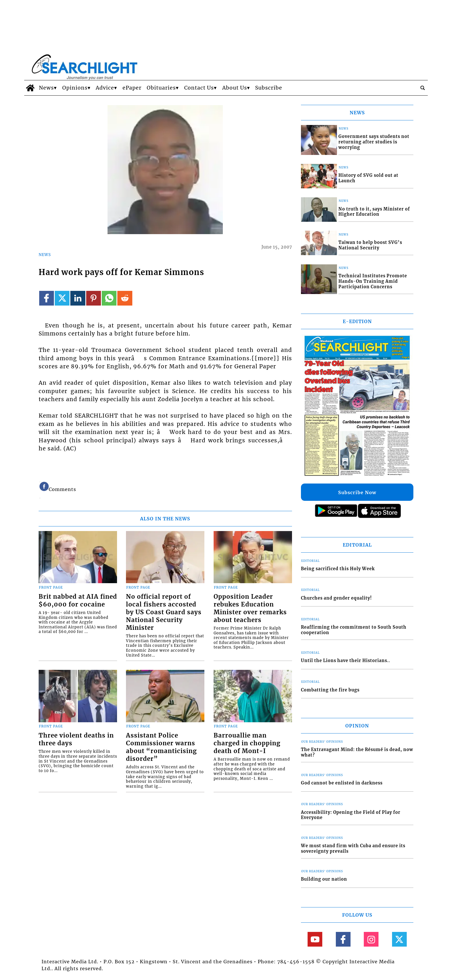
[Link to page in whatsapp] (109, 298)
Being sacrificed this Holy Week (338, 569)
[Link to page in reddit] (125, 298)
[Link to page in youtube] (315, 939)
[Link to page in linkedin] (78, 298)
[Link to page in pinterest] (94, 298)
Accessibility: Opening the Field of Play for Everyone (351, 815)
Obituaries (161, 88)
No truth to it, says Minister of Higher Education (374, 212)
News (46, 88)
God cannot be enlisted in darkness (342, 783)
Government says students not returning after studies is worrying (374, 142)
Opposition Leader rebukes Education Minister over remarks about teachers (250, 608)
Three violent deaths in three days (76, 739)
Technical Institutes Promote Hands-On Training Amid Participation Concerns (373, 281)
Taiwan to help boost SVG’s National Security (370, 245)
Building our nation (324, 879)
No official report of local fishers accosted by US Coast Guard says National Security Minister (164, 612)
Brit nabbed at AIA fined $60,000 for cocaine (78, 601)
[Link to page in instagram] (371, 939)
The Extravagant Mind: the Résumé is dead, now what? (357, 752)
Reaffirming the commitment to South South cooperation (354, 630)
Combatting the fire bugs (330, 690)
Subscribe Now (357, 492)
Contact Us (199, 88)
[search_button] (423, 88)
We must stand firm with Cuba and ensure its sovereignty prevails (353, 849)
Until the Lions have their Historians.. (345, 661)
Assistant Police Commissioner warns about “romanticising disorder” (161, 747)
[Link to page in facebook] (47, 298)
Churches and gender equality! (336, 598)
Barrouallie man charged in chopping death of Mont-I (247, 743)
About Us (235, 88)
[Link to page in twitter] (62, 298)
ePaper (132, 88)
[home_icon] (30, 88)
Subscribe (269, 88)
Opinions (75, 88)
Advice (105, 88)
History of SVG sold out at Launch (368, 178)
